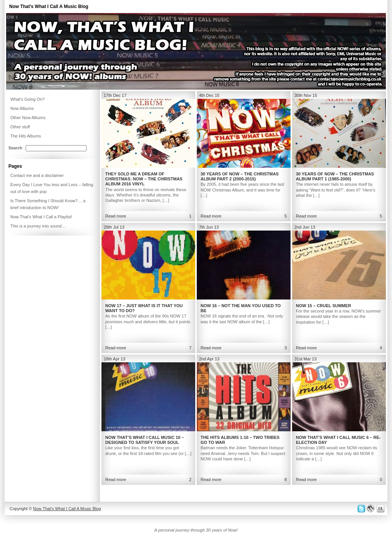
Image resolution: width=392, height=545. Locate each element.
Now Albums (22, 108)
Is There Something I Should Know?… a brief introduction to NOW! (48, 204)
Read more (116, 216)
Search (15, 148)
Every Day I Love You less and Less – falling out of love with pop (52, 188)
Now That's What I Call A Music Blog (49, 7)
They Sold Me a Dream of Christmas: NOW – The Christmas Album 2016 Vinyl (144, 179)
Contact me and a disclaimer (37, 175)
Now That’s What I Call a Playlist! (41, 217)
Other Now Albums (28, 118)
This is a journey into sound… (38, 226)
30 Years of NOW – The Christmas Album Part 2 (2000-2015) (240, 176)
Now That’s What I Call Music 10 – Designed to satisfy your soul (145, 440)
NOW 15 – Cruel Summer (323, 306)
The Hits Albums (26, 136)
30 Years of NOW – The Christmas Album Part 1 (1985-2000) (335, 176)
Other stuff (20, 127)
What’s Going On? (28, 99)
